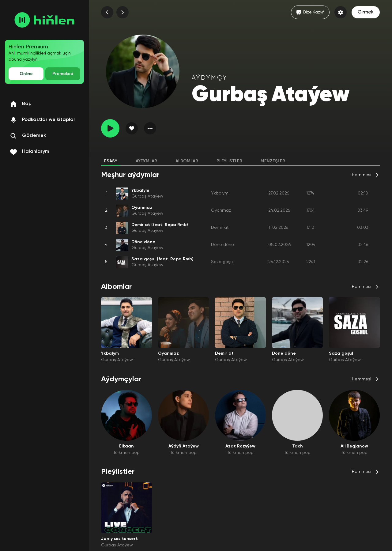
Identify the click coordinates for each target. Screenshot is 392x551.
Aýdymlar (146, 161)
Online (26, 74)
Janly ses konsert (119, 539)
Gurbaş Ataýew (147, 196)
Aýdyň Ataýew (184, 446)
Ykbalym (220, 193)
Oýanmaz (221, 210)
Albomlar (187, 161)
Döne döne (222, 245)
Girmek (366, 12)
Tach (298, 446)
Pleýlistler (229, 161)
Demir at (220, 228)
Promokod (63, 74)
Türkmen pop (126, 453)
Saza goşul (222, 262)
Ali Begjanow (354, 446)
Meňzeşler (273, 161)
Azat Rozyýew (240, 446)
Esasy (111, 161)
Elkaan (126, 446)
